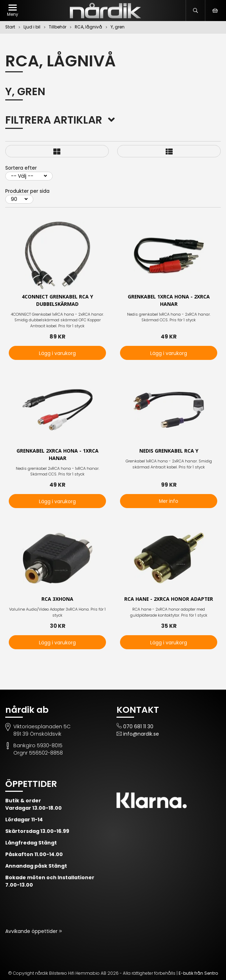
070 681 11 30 (138, 726)
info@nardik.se (141, 734)
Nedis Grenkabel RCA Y (169, 451)
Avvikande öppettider (32, 931)
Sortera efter (21, 168)
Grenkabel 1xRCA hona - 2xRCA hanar (169, 301)
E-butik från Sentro (198, 973)
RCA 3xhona (57, 600)
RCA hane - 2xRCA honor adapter (169, 600)
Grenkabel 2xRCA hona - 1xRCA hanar (58, 455)
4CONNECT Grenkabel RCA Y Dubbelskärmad (57, 301)
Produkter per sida (27, 191)
